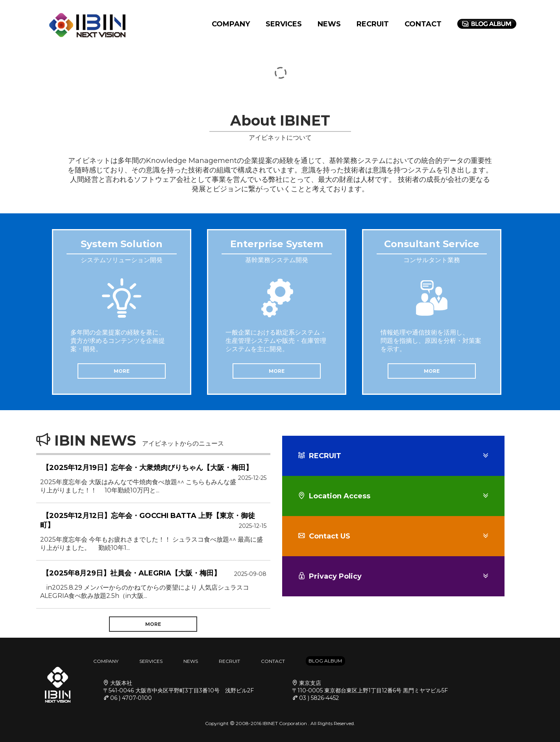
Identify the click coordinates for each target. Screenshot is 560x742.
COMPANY (231, 24)
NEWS (329, 24)
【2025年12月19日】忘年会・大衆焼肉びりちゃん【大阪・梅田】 (147, 468)
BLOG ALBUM (325, 661)
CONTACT (423, 24)
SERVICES (284, 24)
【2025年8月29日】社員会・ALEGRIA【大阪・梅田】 (131, 573)
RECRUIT (373, 24)
